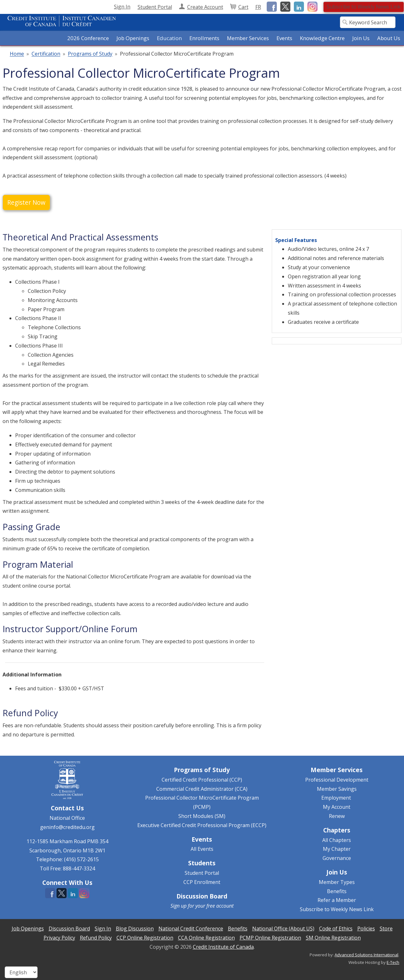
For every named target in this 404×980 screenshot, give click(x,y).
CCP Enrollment (202, 882)
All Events (202, 849)
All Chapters (337, 840)
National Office (67, 818)
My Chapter (337, 849)
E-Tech (393, 962)
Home (17, 54)
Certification (46, 54)
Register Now (26, 202)
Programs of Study (90, 54)
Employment (336, 798)
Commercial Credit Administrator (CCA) (202, 789)
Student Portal (202, 873)
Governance (337, 858)
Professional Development (337, 780)
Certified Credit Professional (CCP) (202, 780)
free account (220, 906)
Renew (337, 816)
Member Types (337, 882)
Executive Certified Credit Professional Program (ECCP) (202, 825)
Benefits (337, 891)
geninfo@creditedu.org (67, 827)
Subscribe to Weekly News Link (364, 7)
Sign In (122, 7)
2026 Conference (88, 38)
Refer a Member (337, 900)
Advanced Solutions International (366, 955)
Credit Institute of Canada (223, 947)
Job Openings (133, 38)
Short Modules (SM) (202, 816)
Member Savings (337, 789)
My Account (337, 807)
